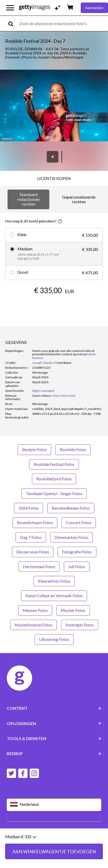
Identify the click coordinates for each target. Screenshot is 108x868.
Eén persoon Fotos (33, 552)
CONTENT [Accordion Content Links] (54, 708)
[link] (42, 396)
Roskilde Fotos (73, 449)
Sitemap (34, 838)
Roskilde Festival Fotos (54, 464)
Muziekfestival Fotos (33, 625)
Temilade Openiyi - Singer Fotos (54, 493)
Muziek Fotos (73, 610)
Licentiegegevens (61, 834)
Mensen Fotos (35, 610)
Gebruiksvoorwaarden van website (35, 830)
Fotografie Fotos (77, 552)
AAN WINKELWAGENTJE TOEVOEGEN (54, 306)
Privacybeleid (32, 834)
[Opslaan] (53, 157)
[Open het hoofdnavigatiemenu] (10, 8)
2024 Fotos (29, 508)
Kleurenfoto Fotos (54, 581)
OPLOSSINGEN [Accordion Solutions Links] (54, 723)
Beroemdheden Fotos (71, 508)
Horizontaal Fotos (39, 566)
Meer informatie (64, 396)
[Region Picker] (54, 805)
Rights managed (43, 391)
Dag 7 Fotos (31, 537)
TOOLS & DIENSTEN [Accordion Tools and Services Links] (54, 738)
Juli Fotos (77, 566)
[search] (13, 23)
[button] (54, 106)
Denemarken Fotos (71, 537)
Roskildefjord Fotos (54, 479)
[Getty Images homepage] (35, 8)
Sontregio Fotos (80, 625)
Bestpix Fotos (34, 449)
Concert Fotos (79, 522)
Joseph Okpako (43, 363)
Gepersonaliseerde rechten (79, 199)
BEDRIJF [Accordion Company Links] (54, 753)
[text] (63, 23)
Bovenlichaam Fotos (35, 522)
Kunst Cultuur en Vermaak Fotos (54, 595)
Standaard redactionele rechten (29, 199)
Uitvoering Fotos (54, 639)
